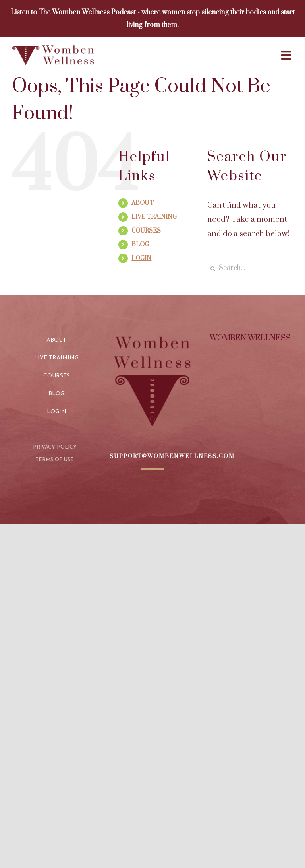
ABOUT (143, 203)
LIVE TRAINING (154, 217)
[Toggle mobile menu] (287, 55)
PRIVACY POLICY (55, 447)
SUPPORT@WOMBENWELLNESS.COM (172, 456)
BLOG (140, 244)
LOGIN (141, 258)
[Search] (213, 269)
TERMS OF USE (55, 460)
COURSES (146, 231)
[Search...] (250, 269)
